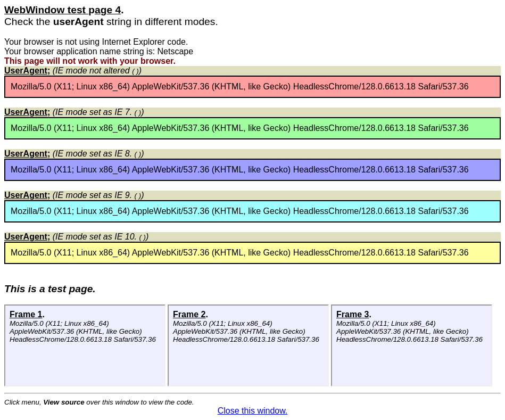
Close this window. (253, 411)
